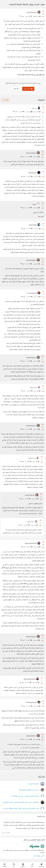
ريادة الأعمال (37, 16)
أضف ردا (21, 112)
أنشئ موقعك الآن (39, 856)
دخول (16, 89)
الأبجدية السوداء (34, 784)
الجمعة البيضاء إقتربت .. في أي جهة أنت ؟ (25, 796)
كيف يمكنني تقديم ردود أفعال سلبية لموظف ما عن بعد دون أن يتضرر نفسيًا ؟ (20, 808)
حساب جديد (28, 89)
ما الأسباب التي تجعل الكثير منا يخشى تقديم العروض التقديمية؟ (20, 802)
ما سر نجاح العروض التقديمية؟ (29, 790)
